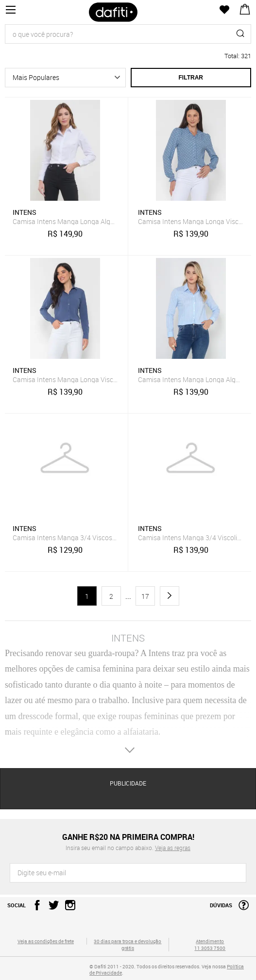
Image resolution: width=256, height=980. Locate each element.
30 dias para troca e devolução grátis (128, 945)
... (128, 596)
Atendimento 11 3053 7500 (210, 945)
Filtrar (191, 78)
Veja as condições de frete (46, 941)
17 (145, 596)
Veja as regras (173, 848)
